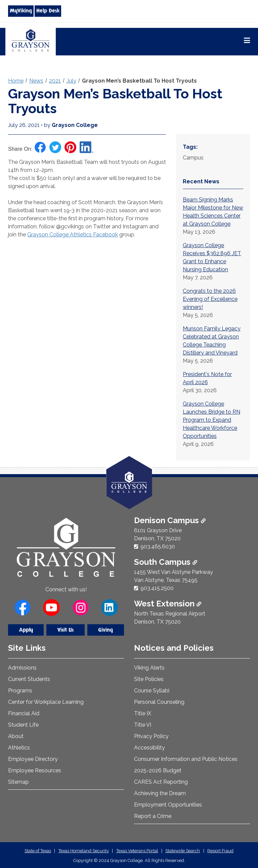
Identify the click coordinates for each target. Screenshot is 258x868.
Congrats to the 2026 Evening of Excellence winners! (210, 299)
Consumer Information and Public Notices (186, 759)
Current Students (29, 679)
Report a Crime (153, 816)
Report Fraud (220, 851)
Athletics (19, 748)
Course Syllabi (152, 691)
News (36, 81)
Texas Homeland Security (84, 851)
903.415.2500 (157, 588)
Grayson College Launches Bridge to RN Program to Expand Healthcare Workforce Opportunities (211, 420)
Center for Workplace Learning (46, 702)
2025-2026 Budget (158, 770)
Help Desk (48, 11)
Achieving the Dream (160, 793)
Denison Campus (170, 520)
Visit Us (66, 630)
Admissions (22, 668)
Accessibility (149, 748)
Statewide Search (183, 851)
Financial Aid (24, 713)
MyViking (21, 11)
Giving (105, 630)
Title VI (143, 725)
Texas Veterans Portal (137, 851)
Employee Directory (33, 759)
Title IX (143, 713)
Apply (26, 630)
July (71, 81)
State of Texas (38, 851)
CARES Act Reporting (161, 782)
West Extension (168, 604)
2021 (55, 81)
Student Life (23, 725)
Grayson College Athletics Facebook (73, 235)
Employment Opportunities (168, 805)
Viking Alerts (149, 668)
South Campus (166, 562)
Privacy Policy (151, 736)
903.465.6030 (158, 546)
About (16, 736)
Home (16, 81)
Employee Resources (35, 770)
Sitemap (18, 782)
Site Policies (149, 679)
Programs (20, 691)
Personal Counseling (159, 702)
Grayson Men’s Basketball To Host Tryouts (139, 81)
